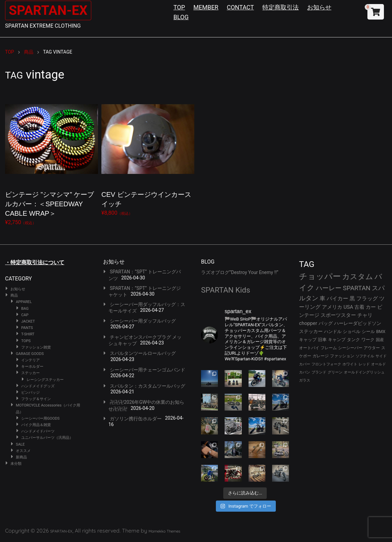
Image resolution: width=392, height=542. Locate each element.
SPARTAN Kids (226, 290)
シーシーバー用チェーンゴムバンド (148, 370)
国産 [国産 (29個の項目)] (380, 340)
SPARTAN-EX (49, 10)
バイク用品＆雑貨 (36, 425)
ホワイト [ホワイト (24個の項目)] (350, 364)
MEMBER (206, 7)
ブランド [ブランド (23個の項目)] (319, 372)
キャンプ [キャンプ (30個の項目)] (337, 340)
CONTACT (240, 7)
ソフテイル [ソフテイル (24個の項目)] (365, 356)
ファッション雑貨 (36, 347)
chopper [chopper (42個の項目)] (308, 323)
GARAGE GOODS (30, 354)
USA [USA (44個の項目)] (348, 307)
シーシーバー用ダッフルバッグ (143, 321)
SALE (20, 444)
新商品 (21, 457)
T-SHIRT (28, 334)
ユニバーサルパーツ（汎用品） (47, 438)
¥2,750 (52, 158)
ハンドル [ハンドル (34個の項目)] (333, 332)
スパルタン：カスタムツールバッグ (148, 386)
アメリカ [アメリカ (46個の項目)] (332, 307)
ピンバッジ (30, 393)
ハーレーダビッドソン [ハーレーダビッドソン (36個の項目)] (358, 323)
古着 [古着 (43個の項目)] (359, 307)
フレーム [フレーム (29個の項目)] (329, 348)
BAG (25, 309)
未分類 (16, 464)
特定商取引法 (281, 7)
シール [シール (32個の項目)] (368, 332)
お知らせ (319, 7)
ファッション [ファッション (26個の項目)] (342, 356)
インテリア (30, 360)
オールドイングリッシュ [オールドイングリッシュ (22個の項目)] (364, 372)
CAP (25, 315)
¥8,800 (148, 154)
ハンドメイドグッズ (38, 386)
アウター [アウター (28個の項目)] (372, 348)
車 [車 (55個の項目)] (322, 298)
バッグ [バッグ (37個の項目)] (326, 323)
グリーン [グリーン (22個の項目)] (335, 372)
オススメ (23, 451)
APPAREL (24, 302)
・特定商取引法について (35, 262)
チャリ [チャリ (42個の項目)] (365, 315)
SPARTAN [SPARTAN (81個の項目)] (357, 288)
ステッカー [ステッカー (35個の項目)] (311, 331)
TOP (179, 7)
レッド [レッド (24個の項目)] (364, 364)
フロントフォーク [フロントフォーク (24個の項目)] (326, 364)
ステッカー (30, 373)
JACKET (28, 321)
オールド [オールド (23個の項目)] (379, 364)
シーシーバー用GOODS (40, 418)
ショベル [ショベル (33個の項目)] (352, 332)
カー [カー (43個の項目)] (371, 307)
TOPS (26, 341)
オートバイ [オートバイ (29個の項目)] (309, 348)
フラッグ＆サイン (36, 399)
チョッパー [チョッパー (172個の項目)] (320, 276)
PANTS (27, 328)
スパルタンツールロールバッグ (143, 353)
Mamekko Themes (164, 531)
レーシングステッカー (45, 380)
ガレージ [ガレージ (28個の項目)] (321, 356)
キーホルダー (32, 367)
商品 (14, 295)
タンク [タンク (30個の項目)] (353, 340)
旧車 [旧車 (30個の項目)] (322, 340)
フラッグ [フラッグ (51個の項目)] (367, 298)
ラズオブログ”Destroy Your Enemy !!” (240, 272)
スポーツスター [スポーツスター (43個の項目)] (338, 315)
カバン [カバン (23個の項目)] (305, 372)
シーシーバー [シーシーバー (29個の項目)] (350, 348)
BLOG (181, 17)
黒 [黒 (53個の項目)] (352, 298)
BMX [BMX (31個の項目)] (381, 332)
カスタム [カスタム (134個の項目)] (358, 276)
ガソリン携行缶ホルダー (136, 419)
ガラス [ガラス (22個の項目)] (305, 380)
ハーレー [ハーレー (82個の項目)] (329, 288)
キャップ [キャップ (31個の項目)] (308, 340)
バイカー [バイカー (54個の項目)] (337, 298)
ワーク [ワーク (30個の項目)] (368, 340)
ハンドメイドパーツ (38, 431)
